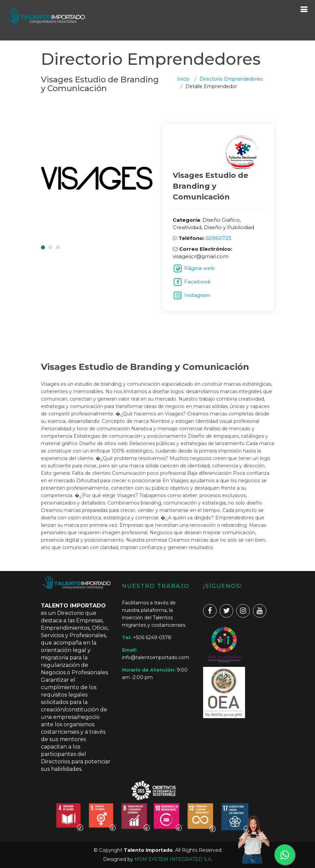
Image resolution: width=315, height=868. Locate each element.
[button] (43, 247)
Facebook (197, 282)
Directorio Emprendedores (231, 79)
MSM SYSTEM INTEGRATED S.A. (173, 859)
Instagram (197, 295)
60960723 (218, 238)
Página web (199, 268)
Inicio (183, 79)
